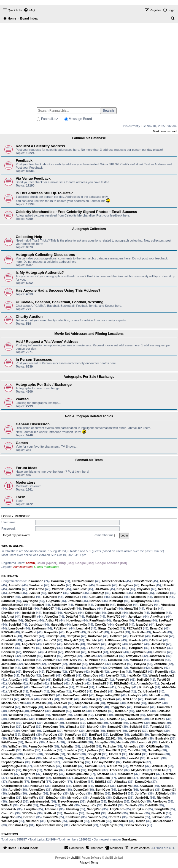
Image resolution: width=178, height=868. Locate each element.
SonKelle (138, 632)
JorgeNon (8, 817)
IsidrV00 (50, 640)
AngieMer (28, 644)
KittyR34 (123, 589)
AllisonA (52, 742)
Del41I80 (151, 805)
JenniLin (49, 660)
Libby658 (88, 746)
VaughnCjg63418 (14, 766)
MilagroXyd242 (142, 601)
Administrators (23, 567)
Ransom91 (121, 821)
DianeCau (58, 691)
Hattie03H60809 (13, 695)
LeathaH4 (83, 628)
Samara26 (50, 817)
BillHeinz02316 (47, 719)
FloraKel (115, 754)
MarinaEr (123, 742)
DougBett (94, 754)
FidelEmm (156, 754)
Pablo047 (47, 609)
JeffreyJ (70, 656)
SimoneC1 (111, 656)
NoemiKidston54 (135, 738)
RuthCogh (147, 687)
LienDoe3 (163, 593)
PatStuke (109, 746)
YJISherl (82, 687)
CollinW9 (28, 668)
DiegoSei (29, 770)
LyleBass (91, 750)
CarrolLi (7, 699)
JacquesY (80, 589)
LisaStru (31, 754)
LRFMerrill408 (77, 742)
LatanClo (50, 644)
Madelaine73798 (13, 703)
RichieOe (163, 798)
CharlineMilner (12, 786)
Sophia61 (72, 723)
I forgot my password (15, 535)
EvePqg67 (166, 620)
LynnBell (30, 640)
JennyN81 (93, 813)
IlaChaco (158, 817)
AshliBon (141, 593)
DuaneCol (81, 790)
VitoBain (76, 593)
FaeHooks (160, 801)
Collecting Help (29, 237)
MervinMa (58, 585)
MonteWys (31, 798)
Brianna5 (157, 660)
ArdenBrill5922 (74, 738)
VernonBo (137, 766)
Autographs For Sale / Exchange (89, 377)
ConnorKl (8, 750)
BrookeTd (38, 782)
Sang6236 (162, 809)
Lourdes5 (8, 770)
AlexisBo (15, 585)
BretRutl (29, 817)
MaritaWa (137, 660)
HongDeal (136, 648)
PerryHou (148, 585)
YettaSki (134, 750)
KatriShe (133, 703)
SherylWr (54, 664)
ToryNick (116, 652)
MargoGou (120, 620)
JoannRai (88, 699)
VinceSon (8, 727)
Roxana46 (16, 782)
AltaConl (59, 790)
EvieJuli (34, 593)
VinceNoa (168, 605)
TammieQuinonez (163, 735)
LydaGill (137, 735)
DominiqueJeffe (78, 774)
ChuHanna (142, 707)
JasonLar (51, 723)
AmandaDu (53, 707)
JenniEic (92, 731)
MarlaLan (50, 758)
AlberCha (51, 617)
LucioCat (37, 715)
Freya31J (117, 632)
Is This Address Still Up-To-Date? (44, 193)
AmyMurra (158, 617)
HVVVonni (30, 652)
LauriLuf (7, 731)
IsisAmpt (8, 617)
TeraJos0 (159, 632)
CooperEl (29, 597)
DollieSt (59, 680)
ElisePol (7, 774)
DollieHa (50, 656)
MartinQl (93, 727)
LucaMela (115, 660)
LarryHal (30, 809)
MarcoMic (57, 625)
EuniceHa (162, 738)
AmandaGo (145, 683)
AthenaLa (52, 809)
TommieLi (157, 727)
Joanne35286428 (21, 609)
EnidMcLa (9, 636)
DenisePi (75, 707)
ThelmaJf (38, 687)
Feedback (24, 161)
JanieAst (8, 735)
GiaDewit (31, 620)
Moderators (26, 482)
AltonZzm (15, 680)
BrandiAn (29, 656)
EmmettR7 (165, 707)
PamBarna (143, 620)
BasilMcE (158, 813)
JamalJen (158, 644)
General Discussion (33, 424)
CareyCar (73, 636)
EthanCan (98, 821)
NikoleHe (135, 640)
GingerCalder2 (108, 628)
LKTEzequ (158, 719)
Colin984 (8, 707)
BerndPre (32, 742)
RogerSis (162, 672)
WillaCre (15, 746)
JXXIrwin (59, 711)
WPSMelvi (16, 715)
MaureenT (31, 636)
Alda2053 (115, 813)
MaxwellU (95, 652)
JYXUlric (93, 648)
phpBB (75, 858)
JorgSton (71, 758)
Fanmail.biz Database (89, 138)
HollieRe (116, 636)
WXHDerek (114, 766)
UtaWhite (15, 683)
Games (22, 443)
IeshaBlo (146, 778)
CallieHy (157, 668)
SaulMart (73, 754)
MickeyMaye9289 (127, 715)
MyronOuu (78, 793)
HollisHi (97, 672)
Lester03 (113, 675)
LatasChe (8, 723)
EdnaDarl (53, 798)
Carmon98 (16, 687)
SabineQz (97, 593)
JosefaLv (71, 750)
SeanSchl (60, 778)
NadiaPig (154, 750)
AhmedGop (73, 597)
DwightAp (158, 613)
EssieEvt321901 (104, 738)
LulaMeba (49, 750)
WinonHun (73, 652)
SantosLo (36, 585)
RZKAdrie (130, 699)
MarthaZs (136, 613)
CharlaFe (114, 719)
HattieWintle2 (142, 581)
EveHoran (38, 628)
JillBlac (99, 793)
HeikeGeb (37, 786)
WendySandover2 (161, 675)
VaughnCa (89, 805)
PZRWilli (7, 632)
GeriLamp (96, 597)
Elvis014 (135, 754)
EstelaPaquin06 (83, 581)
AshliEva (93, 801)
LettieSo (29, 660)
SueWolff (94, 668)
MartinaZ (49, 613)
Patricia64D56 (18, 719)
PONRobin (159, 648)
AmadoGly (98, 798)
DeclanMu (119, 593)
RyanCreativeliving (50, 825)
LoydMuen (138, 652)
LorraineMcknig (73, 762)
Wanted (22, 399)
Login (6, 516)
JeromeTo (102, 605)
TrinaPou (29, 648)
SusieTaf (15, 625)
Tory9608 (163, 680)
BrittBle (29, 750)
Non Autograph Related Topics (89, 416)
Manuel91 (167, 778)
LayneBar (8, 798)
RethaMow (115, 801)
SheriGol (56, 793)
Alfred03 (15, 593)
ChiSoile (114, 758)
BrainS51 (111, 805)
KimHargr (116, 601)
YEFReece (76, 672)
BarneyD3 (16, 711)
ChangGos (91, 675)
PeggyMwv (118, 707)
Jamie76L (142, 798)
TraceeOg (8, 660)
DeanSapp (29, 707)
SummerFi (104, 585)
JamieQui (15, 801)
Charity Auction (29, 317)
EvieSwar (49, 731)
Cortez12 (115, 817)
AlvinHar (27, 699)
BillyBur (7, 675)
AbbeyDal (102, 742)
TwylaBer (143, 589)
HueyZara (71, 613)
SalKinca (59, 786)
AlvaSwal (146, 786)
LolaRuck (166, 742)
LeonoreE (144, 742)
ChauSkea (94, 723)
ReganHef (28, 774)
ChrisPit (26, 805)
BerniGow (103, 790)
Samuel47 (114, 727)
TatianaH (37, 605)
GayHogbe (30, 601)
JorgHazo (36, 625)
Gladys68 (29, 735)
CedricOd (138, 801)
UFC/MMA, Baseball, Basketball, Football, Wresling (60, 302)
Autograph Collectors (89, 229)
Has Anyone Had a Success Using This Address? (58, 290)
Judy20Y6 (114, 648)
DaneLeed (168, 683)
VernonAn (71, 731)
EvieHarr (109, 699)
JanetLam (135, 617)
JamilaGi (49, 675)
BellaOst (164, 711)
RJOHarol (50, 597)
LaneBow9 (16, 628)
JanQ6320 (76, 821)
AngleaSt (78, 683)
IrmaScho (37, 711)
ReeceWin (55, 593)
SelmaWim (9, 620)
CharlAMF (9, 640)
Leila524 (89, 656)
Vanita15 (94, 817)
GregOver (126, 585)
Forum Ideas (26, 468)
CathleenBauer (43, 762)
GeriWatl (169, 774)
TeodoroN (114, 731)
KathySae (8, 672)
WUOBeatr (32, 664)
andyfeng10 (108, 825)
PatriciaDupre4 (134, 762)
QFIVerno (54, 821)
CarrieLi (47, 699)
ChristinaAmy (18, 825)
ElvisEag (72, 809)
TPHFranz (137, 813)
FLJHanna (53, 672)
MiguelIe (81, 605)
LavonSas (118, 672)
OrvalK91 (29, 723)
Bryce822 (73, 632)
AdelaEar (67, 746)
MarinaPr (36, 691)
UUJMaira (102, 589)
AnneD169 (160, 766)
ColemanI (93, 644)
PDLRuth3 (121, 683)
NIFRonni (33, 821)
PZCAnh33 (134, 628)
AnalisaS (167, 786)
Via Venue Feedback (33, 178)
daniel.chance (163, 821)
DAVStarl (156, 640)
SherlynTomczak (159, 715)
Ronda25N (9, 809)
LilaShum (103, 687)
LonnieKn (125, 790)
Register (22, 516)
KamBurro (73, 817)
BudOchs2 (95, 632)
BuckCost (137, 636)
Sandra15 (99, 683)
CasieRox (73, 770)
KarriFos (79, 711)
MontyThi (131, 609)
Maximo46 (138, 597)
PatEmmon (160, 636)
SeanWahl (156, 731)
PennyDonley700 (41, 746)
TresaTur (8, 668)
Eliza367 (117, 597)
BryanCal (157, 628)
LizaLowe (137, 723)
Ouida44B (70, 766)
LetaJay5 (68, 609)
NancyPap (94, 809)
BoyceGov (31, 672)
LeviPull (101, 715)
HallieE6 (143, 680)
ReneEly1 (93, 758)
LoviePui (160, 652)
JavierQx (52, 636)
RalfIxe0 (50, 813)
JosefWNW (157, 656)
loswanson (35, 581)
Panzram (58, 581)
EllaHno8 (57, 683)
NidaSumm (125, 774)
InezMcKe (134, 675)
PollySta (140, 664)
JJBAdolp (162, 793)
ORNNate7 (93, 660)
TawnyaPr (148, 774)
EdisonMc (92, 613)
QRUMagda (154, 746)
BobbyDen (125, 605)
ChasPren (47, 805)
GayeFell (122, 625)
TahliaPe (131, 805)
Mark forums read (165, 131)
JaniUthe (160, 664)
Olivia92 (68, 805)
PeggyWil (122, 680)
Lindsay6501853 (104, 762)
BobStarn (155, 703)
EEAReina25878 (20, 738)
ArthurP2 (52, 620)
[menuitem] (29, 10)
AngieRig (115, 644)
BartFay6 (95, 735)
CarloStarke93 (148, 691)
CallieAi (159, 770)
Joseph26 (114, 613)
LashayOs (80, 625)
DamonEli (169, 790)
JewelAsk (81, 778)
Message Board (80, 119)
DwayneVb (134, 656)
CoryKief (101, 625)
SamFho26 (50, 668)
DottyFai (72, 617)
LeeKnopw (164, 625)
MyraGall (113, 703)
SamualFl (92, 766)
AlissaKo (8, 648)
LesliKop (116, 735)
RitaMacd (73, 668)
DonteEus (71, 813)
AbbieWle (169, 687)
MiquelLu (156, 695)
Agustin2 (29, 758)
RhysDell (36, 683)
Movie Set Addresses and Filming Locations (89, 334)
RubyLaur (140, 809)
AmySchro (117, 809)
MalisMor (92, 617)
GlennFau (80, 786)
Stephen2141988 (87, 703)
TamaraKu (137, 817)
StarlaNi (92, 640)
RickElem (103, 778)
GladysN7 (71, 640)
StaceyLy (50, 648)
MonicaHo (72, 644)
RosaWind (29, 632)
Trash (21, 497)
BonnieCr (8, 652)
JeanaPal (8, 758)
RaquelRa (51, 632)
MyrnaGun (75, 798)
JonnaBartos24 (12, 605)
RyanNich (137, 644)
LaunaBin (72, 719)
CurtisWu (152, 699)
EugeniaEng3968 (108, 695)
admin (30, 563)
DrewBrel (115, 668)
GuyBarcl (95, 770)
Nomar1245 (48, 738)
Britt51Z (101, 782)
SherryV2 (96, 707)
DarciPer (8, 597)
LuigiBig (15, 793)
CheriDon (143, 711)
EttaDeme (75, 601)
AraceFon (116, 770)
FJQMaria (53, 601)
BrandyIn (79, 680)
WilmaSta (72, 727)
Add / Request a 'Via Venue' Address (47, 342)
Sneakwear (130, 839)
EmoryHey (51, 774)
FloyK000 (79, 691)
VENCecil (15, 691)
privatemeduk (40, 801)
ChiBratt (69, 675)
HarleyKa (135, 695)
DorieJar (75, 664)
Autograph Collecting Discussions (45, 255)
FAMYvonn (9, 742)
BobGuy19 (119, 793)
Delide (141, 821)
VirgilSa (151, 609)
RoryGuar (50, 735)
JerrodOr (59, 782)
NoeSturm (135, 719)
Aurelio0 (15, 790)
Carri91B (67, 699)
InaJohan (158, 723)
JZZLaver (60, 703)
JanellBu (15, 589)
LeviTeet (29, 727)
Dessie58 (101, 691)
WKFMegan (10, 821)
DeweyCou (81, 585)
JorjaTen (141, 793)
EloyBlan (8, 613)
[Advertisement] (89, 63)
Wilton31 (58, 589)
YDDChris (29, 813)
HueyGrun (50, 727)
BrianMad (100, 711)
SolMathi (136, 727)
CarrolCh (8, 813)
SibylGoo (80, 782)
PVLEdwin (61, 628)
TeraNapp (90, 609)
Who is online (13, 546)
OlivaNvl (93, 719)
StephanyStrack (13, 762)
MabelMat (136, 668)
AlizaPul (51, 652)
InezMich (29, 613)
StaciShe (103, 774)
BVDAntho (37, 589)
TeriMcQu (28, 675)
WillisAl (7, 805)
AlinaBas (121, 782)
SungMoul (122, 691)
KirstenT (8, 644)
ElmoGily (147, 605)
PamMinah (97, 620)
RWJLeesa (16, 778)
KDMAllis (39, 703)
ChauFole (125, 778)
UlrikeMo (169, 585)
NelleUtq (164, 589)
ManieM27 (140, 672)
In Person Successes (34, 359)
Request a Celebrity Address (40, 146)
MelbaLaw (51, 770)
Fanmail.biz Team (89, 460)
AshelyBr (166, 581)
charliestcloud (82, 825)
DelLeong (120, 798)
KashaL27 (101, 680)
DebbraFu (161, 597)
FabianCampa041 (75, 695)
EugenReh (38, 680)
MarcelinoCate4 (113, 581)
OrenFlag (28, 731)
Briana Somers (135, 825)
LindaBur (35, 793)
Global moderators (47, 567)
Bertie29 (95, 601)
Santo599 (8, 601)
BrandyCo (102, 786)
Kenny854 (29, 617)
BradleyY (8, 656)
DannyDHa (143, 782)
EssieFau (80, 715)
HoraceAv (59, 715)
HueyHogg (74, 620)
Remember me (106, 535)
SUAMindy (59, 605)
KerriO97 (122, 711)
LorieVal (133, 758)
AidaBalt (116, 723)
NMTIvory (70, 660)
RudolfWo (95, 636)
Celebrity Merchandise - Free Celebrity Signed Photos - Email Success (76, 212)
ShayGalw (72, 648)
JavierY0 (135, 731)
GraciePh (154, 758)
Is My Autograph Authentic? (40, 273)
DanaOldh (52, 754)
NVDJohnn (97, 664)
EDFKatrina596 (44, 766)
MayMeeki (138, 770)
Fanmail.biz (49, 119)
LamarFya (125, 786)
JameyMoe (60, 687)
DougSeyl (124, 687)
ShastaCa (119, 664)
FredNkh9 (113, 750)
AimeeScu (131, 746)
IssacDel (142, 625)
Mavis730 (114, 617)
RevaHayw (9, 754)
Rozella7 (110, 609)
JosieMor (38, 778)
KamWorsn (73, 735)
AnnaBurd (147, 790)
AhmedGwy (37, 790)
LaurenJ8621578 (44, 695)
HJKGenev (113, 640)
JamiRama (9, 664)
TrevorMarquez (68, 801)
